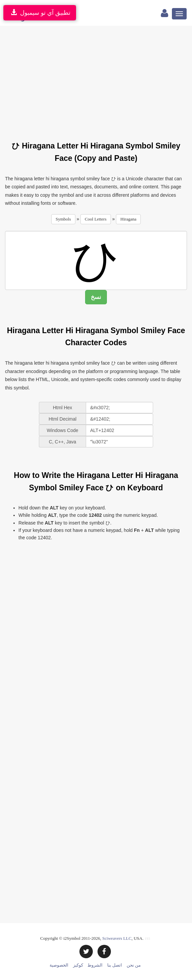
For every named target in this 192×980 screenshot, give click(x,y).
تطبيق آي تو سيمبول (40, 13)
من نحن (134, 965)
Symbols (63, 219)
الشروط (95, 965)
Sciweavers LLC (117, 938)
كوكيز (78, 965)
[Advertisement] (99, 79)
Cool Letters (96, 219)
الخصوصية (59, 965)
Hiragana (128, 219)
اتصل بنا (115, 965)
